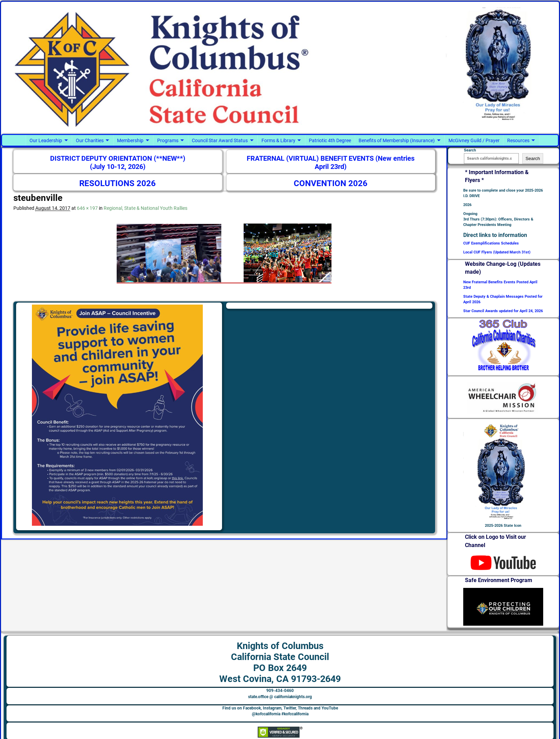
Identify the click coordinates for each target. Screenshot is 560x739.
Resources (518, 140)
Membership (130, 140)
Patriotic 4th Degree (330, 140)
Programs (168, 140)
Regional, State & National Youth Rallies (145, 208)
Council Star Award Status (220, 140)
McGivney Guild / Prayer (474, 140)
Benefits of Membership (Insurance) (397, 140)
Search (533, 158)
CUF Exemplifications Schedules (491, 243)
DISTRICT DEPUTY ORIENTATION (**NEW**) (118, 158)
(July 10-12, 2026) (118, 167)
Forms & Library (278, 140)
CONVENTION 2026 (331, 183)
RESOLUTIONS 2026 (118, 183)
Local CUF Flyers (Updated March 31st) (497, 252)
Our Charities (90, 140)
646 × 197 (87, 208)
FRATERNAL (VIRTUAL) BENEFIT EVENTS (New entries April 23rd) (331, 163)
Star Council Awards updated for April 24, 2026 (503, 311)
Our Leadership (46, 140)
